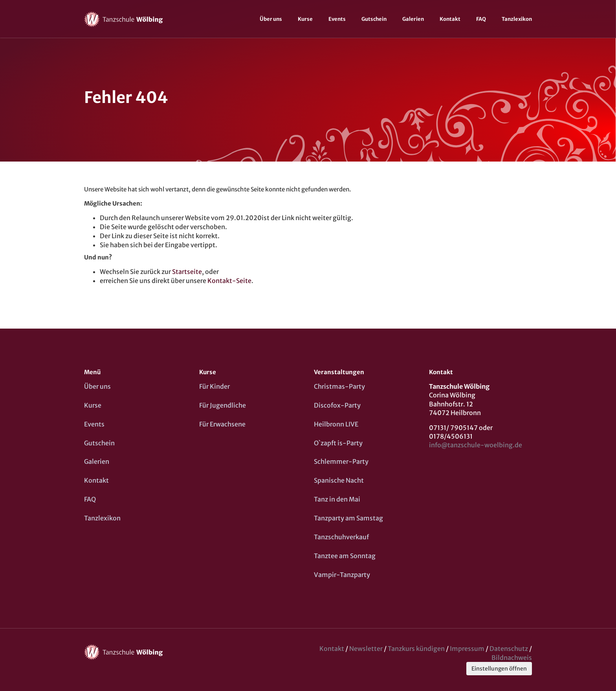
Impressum (467, 649)
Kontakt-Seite (229, 281)
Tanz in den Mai (337, 499)
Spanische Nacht (339, 480)
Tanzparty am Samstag (348, 518)
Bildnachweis (512, 658)
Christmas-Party (339, 386)
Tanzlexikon (517, 19)
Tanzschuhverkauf (341, 537)
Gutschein (374, 19)
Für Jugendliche (223, 405)
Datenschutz (509, 649)
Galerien (413, 19)
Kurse (305, 19)
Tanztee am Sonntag (345, 556)
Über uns (271, 19)
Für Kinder (214, 386)
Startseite (187, 272)
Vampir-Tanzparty (342, 575)
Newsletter (366, 649)
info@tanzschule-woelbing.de (476, 445)
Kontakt (450, 19)
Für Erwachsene (222, 424)
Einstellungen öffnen (499, 669)
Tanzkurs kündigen (416, 649)
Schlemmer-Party (341, 461)
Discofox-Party (337, 405)
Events (337, 19)
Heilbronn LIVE (336, 424)
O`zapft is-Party (338, 443)
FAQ (481, 19)
